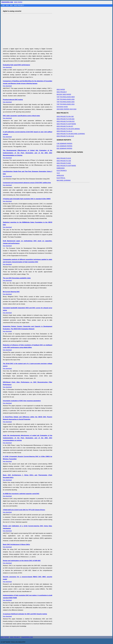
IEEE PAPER (18, 2)
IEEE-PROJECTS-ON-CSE (65, 117)
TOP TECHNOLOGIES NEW (66, 97)
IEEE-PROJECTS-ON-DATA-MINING (68, 129)
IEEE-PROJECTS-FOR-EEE (66, 119)
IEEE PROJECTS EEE (64, 163)
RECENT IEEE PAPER (64, 94)
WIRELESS (60, 175)
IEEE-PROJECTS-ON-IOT (65, 126)
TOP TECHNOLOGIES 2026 (66, 99)
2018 (75, 109)
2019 (71, 109)
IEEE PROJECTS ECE (64, 158)
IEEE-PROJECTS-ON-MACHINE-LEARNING (71, 134)
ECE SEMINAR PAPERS (65, 146)
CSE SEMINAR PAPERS (65, 144)
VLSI (58, 173)
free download (28, 83)
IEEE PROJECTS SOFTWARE (66, 124)
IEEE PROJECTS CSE (64, 161)
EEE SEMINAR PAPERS (64, 148)
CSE (3, 5)
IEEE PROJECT (19, 5)
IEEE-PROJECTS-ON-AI (64, 131)
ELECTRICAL (61, 178)
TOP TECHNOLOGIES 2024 (66, 104)
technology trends (62, 107)
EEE (12, 5)
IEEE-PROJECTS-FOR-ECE (66, 121)
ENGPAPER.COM (27, 637)
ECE (7, 5)
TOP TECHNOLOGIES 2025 (66, 102)
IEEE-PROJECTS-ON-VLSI (65, 136)
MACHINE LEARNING (64, 180)
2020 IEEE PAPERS (63, 109)
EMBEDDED (61, 168)
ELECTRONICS (62, 171)
